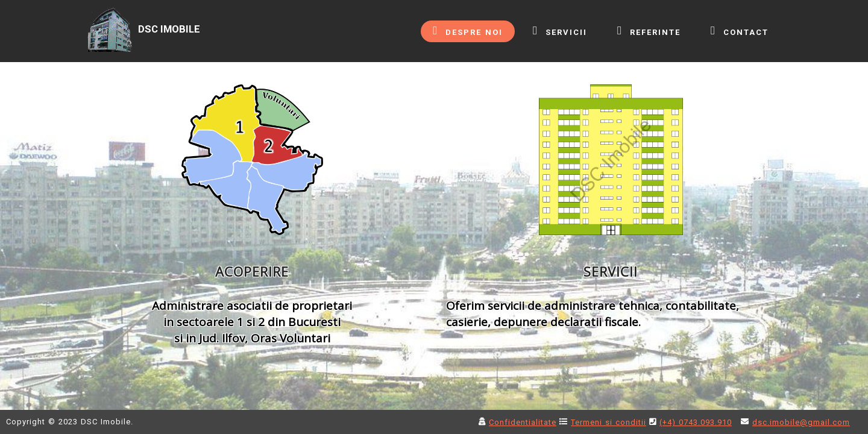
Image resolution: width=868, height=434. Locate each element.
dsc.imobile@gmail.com (801, 422)
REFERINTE (649, 30)
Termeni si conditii (609, 422)
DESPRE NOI (468, 30)
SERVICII (560, 30)
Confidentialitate (523, 422)
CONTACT (740, 30)
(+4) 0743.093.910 (696, 422)
